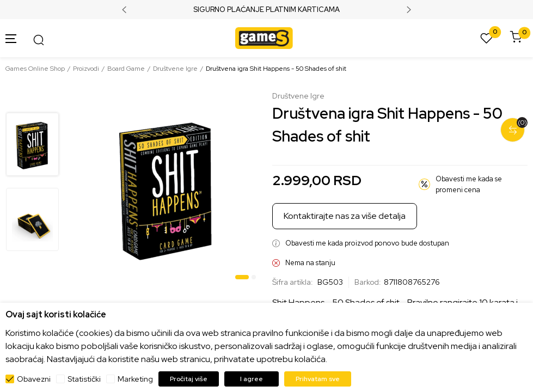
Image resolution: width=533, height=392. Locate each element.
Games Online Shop (35, 69)
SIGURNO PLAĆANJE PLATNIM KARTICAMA (266, 10)
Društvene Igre (175, 69)
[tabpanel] (167, 188)
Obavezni (34, 379)
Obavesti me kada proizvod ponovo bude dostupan (367, 243)
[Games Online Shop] (264, 38)
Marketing (135, 379)
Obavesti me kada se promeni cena (469, 184)
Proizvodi (86, 69)
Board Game (126, 69)
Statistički (84, 379)
